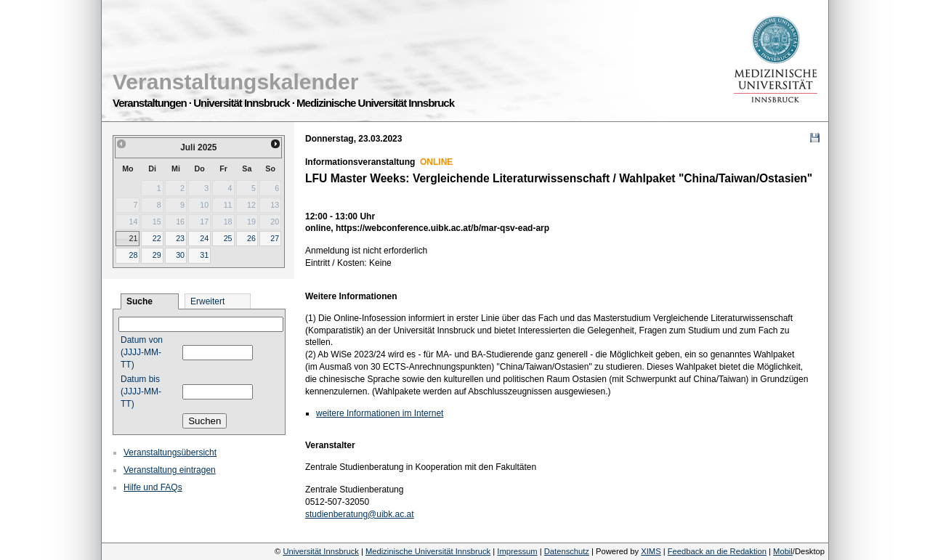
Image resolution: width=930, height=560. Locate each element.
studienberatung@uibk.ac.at (360, 514)
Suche (139, 301)
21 (133, 238)
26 (251, 238)
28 (133, 255)
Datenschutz (567, 551)
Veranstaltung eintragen (170, 470)
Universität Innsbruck (320, 551)
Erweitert (207, 301)
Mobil (783, 551)
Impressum (517, 551)
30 (180, 255)
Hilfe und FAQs (153, 487)
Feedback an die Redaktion (717, 551)
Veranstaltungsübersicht (170, 453)
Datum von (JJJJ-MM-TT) (142, 352)
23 (180, 238)
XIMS (651, 551)
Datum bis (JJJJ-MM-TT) (141, 391)
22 (157, 238)
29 (157, 255)
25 (228, 238)
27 (275, 238)
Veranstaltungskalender (235, 82)
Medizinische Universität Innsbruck (428, 551)
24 (204, 238)
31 (204, 255)
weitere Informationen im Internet (380, 413)
